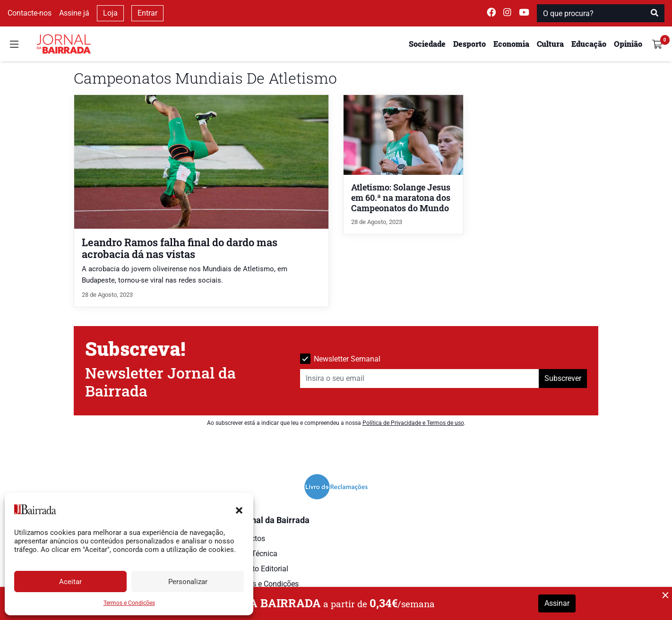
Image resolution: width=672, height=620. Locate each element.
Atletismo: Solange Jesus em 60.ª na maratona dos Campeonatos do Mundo (401, 198)
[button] (239, 509)
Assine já (74, 13)
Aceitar (70, 582)
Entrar (147, 13)
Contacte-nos (30, 13)
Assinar (557, 603)
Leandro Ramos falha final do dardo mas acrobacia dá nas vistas (180, 248)
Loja (110, 13)
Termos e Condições (129, 603)
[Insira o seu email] (420, 379)
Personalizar (188, 582)
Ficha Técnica (254, 554)
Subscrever (563, 378)
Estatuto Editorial (260, 569)
